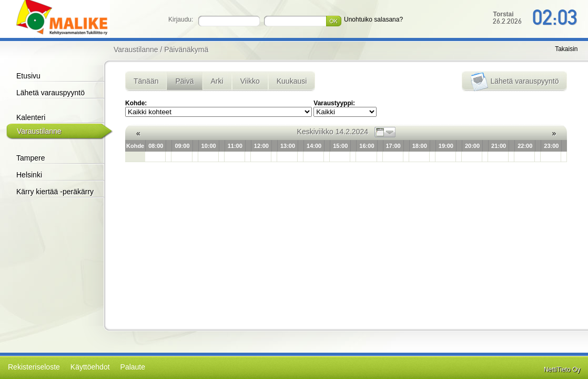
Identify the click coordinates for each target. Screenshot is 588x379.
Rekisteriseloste (34, 367)
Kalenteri (31, 117)
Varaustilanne (39, 131)
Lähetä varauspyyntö (50, 93)
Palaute (133, 367)
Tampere (31, 158)
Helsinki (29, 175)
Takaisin (566, 49)
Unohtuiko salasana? (373, 19)
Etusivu (28, 76)
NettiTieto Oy (562, 370)
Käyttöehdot (90, 367)
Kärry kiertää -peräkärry (55, 192)
